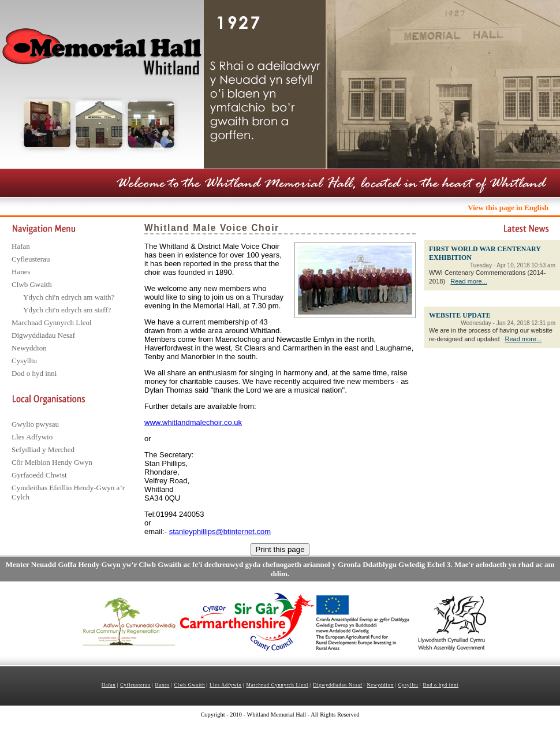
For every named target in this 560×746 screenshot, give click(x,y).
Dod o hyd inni (34, 373)
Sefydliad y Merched (43, 450)
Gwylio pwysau (35, 424)
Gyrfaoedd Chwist (39, 475)
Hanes (21, 272)
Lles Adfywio (32, 437)
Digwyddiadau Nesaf (43, 335)
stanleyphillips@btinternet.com (220, 531)
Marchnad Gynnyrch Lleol (52, 322)
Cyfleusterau (31, 259)
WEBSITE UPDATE (460, 315)
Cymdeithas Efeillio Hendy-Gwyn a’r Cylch (68, 492)
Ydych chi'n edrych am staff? (67, 310)
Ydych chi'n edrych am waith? (69, 297)
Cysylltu (24, 361)
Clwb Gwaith (32, 284)
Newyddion (29, 348)
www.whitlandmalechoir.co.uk (193, 422)
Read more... (469, 281)
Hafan (21, 246)
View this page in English (508, 208)
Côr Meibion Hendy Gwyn (52, 462)
